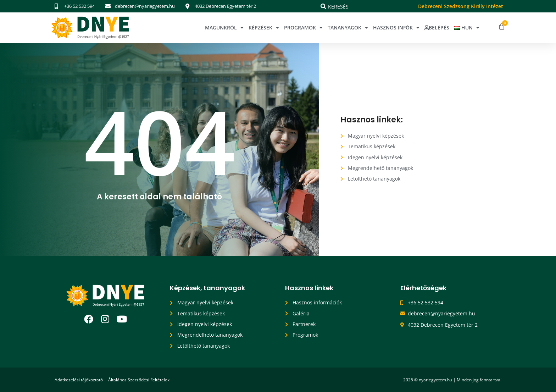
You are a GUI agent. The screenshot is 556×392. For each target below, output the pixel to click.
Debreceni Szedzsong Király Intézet (461, 6)
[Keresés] (323, 6)
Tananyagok (348, 28)
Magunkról (224, 28)
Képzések (264, 28)
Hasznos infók (396, 28)
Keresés (338, 7)
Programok (303, 28)
